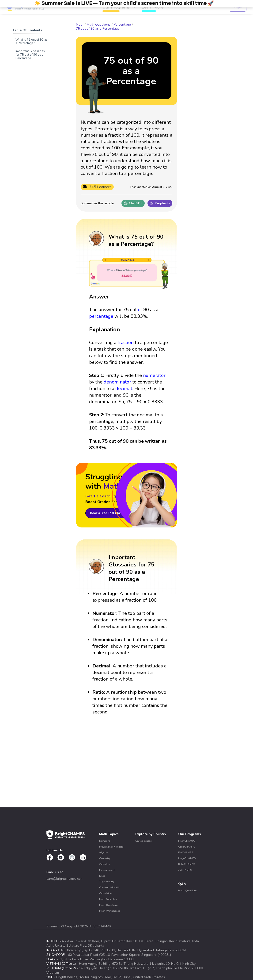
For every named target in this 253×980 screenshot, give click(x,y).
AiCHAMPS (185, 870)
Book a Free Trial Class (107, 513)
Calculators (106, 893)
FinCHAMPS (186, 852)
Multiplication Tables (111, 847)
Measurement (107, 870)
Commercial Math (109, 887)
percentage (101, 316)
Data (102, 876)
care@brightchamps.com (65, 879)
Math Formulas (108, 899)
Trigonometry (107, 881)
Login (238, 7)
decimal (124, 389)
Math (80, 25)
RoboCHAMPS (187, 864)
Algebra (104, 852)
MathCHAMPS (187, 841)
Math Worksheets (110, 911)
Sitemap (53, 926)
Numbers (104, 841)
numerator (154, 375)
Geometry (105, 858)
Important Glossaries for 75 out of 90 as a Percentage (30, 55)
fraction (126, 343)
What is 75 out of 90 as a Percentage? (32, 41)
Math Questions (99, 25)
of (140, 310)
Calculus (104, 864)
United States (143, 841)
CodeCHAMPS (187, 847)
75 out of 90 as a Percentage (98, 29)
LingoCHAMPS (187, 858)
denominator (117, 382)
